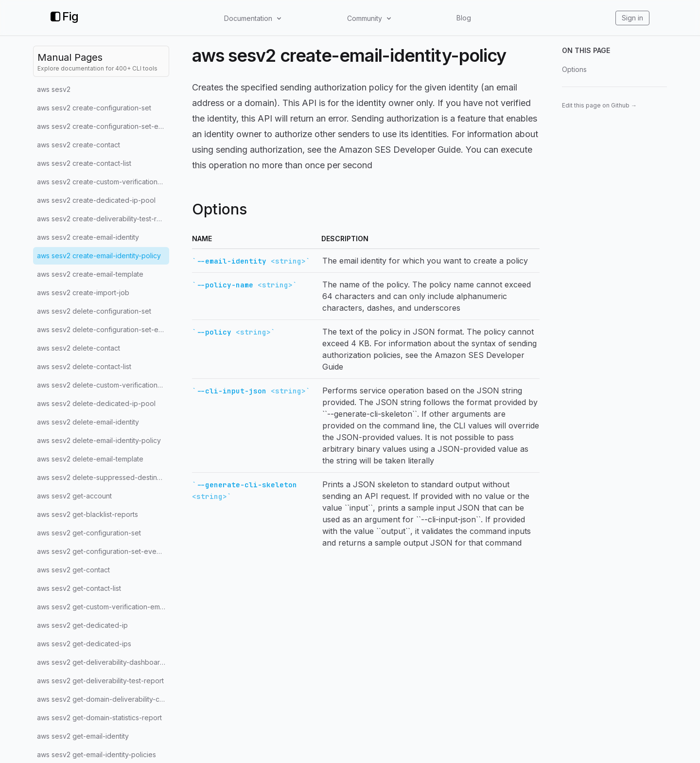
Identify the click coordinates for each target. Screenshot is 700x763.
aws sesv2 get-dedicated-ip (82, 625)
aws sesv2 (54, 89)
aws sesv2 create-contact (79, 145)
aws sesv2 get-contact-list (79, 588)
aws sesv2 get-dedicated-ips (84, 644)
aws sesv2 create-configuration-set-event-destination (103, 126)
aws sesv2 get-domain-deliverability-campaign (103, 699)
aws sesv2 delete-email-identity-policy (99, 440)
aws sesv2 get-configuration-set (89, 533)
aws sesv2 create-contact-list (84, 163)
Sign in (632, 18)
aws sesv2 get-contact (73, 570)
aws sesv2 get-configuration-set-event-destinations (103, 551)
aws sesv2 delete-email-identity (88, 422)
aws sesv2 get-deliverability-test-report (100, 681)
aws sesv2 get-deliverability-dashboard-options (103, 662)
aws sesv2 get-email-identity (83, 736)
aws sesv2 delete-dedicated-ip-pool (96, 403)
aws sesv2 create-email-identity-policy (99, 256)
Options (574, 69)
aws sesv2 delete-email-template (90, 459)
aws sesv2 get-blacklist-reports (87, 514)
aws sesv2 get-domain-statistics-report (99, 718)
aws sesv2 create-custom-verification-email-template (103, 182)
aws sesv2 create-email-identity (88, 237)
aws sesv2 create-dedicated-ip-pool (96, 200)
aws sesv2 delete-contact (79, 348)
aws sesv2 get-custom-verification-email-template (103, 607)
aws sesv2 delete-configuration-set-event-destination (103, 329)
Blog (464, 18)
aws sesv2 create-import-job (83, 293)
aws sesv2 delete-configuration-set (94, 311)
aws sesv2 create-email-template (90, 274)
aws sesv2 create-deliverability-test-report (103, 219)
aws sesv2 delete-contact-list (84, 366)
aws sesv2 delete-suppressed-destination (103, 477)
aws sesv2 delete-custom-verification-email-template (103, 385)
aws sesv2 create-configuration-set (94, 108)
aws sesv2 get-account (74, 496)
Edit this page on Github (599, 105)
